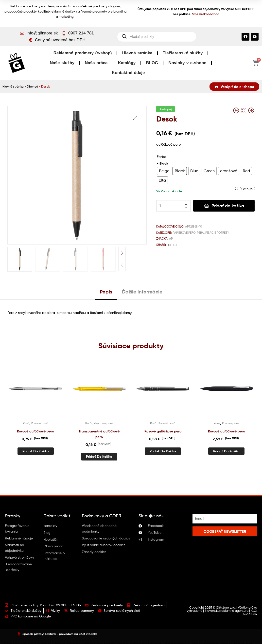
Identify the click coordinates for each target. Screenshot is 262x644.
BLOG (152, 63)
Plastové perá (103, 423)
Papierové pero (184, 233)
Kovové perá (40, 423)
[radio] (164, 171)
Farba (162, 157)
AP (171, 238)
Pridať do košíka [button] (36, 451)
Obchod (32, 87)
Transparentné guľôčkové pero (99, 434)
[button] (135, 118)
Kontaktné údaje (128, 73)
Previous (122, 265)
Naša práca (96, 63)
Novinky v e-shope (187, 63)
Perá (200, 233)
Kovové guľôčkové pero (35, 431)
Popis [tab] (106, 292)
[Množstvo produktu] (174, 206)
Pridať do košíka (228, 206)
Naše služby (62, 63)
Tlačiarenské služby (183, 53)
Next (122, 253)
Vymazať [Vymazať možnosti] (247, 188)
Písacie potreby (217, 233)
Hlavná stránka (137, 53)
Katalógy (127, 63)
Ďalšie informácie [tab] (142, 292)
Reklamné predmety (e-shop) (83, 53)
